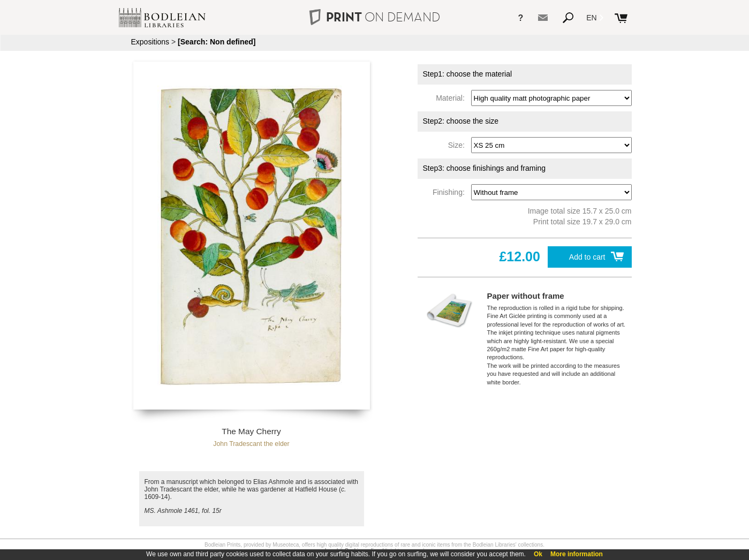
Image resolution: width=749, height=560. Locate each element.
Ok (538, 554)
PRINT (374, 17)
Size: (459, 145)
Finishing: (451, 192)
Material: (452, 98)
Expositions (150, 42)
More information (577, 554)
